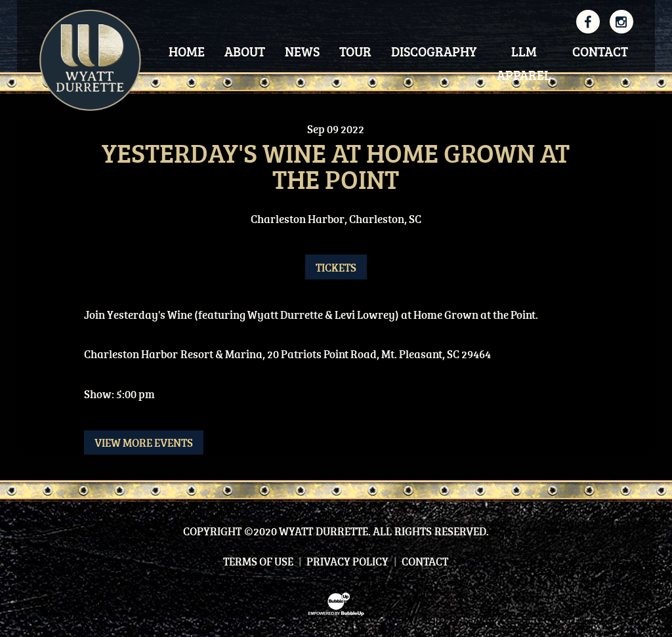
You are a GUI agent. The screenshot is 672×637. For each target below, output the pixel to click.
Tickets (336, 267)
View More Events (144, 442)
